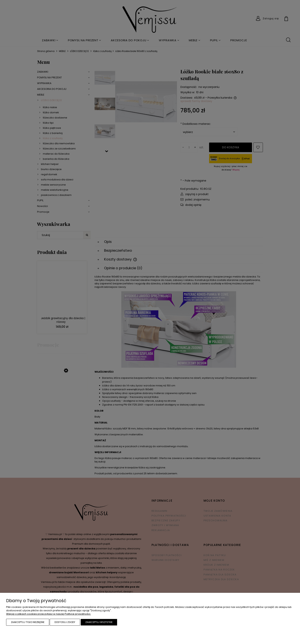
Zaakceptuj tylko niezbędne (28, 622)
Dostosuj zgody (65, 622)
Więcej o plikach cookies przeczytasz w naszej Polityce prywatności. (49, 614)
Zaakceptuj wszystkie (99, 622)
